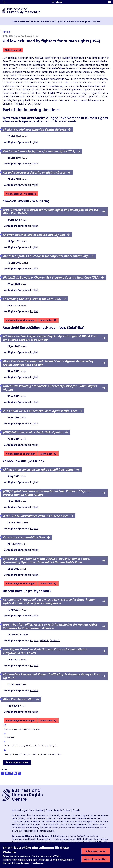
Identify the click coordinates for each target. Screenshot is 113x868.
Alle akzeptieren (96, 851)
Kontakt (76, 810)
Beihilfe (6, 754)
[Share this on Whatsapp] (3, 773)
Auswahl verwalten (96, 859)
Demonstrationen (34, 754)
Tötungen (24, 754)
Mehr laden (46, 320)
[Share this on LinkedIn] (11, 773)
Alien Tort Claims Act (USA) (50, 754)
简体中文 (44, 640)
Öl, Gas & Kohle (9, 737)
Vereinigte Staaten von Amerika (30, 746)
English (34, 142)
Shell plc (13, 729)
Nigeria (15, 746)
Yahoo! (38, 729)
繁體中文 (55, 640)
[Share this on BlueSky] (15, 773)
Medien (40, 810)
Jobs (32, 810)
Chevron (6, 729)
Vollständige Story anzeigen (21, 194)
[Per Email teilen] (19, 773)
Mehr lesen (13, 50)
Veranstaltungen (20, 810)
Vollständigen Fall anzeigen (21, 320)
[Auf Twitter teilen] (7, 773)
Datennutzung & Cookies (58, 810)
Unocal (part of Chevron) (26, 729)
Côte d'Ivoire (8, 746)
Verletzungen (15, 754)
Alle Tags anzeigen (17, 762)
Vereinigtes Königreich (49, 746)
